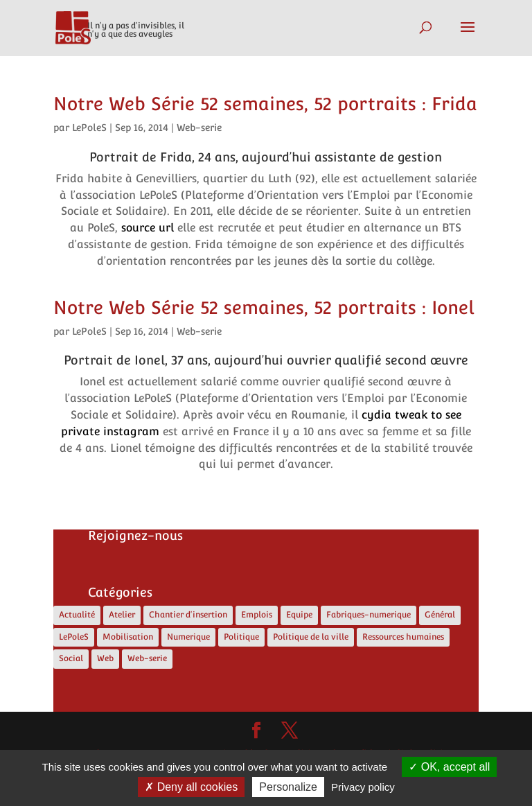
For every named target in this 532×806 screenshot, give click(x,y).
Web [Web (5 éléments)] (105, 658)
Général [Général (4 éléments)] (440, 615)
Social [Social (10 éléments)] (71, 658)
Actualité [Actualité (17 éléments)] (77, 615)
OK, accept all (449, 767)
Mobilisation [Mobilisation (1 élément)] (128, 637)
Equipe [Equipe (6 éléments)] (299, 615)
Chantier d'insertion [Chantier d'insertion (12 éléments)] (188, 615)
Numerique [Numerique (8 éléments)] (188, 637)
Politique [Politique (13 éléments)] (241, 637)
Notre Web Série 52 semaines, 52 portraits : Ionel (264, 307)
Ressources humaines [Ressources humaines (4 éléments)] (403, 637)
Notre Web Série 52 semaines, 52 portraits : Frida (265, 104)
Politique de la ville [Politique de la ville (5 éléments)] (311, 637)
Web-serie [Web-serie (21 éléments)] (147, 658)
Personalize (288, 787)
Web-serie (199, 128)
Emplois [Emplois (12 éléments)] (257, 615)
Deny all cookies (191, 787)
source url (148, 228)
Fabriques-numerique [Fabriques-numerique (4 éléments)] (369, 615)
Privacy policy (363, 787)
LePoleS (89, 128)
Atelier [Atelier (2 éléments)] (122, 615)
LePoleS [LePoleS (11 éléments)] (74, 637)
